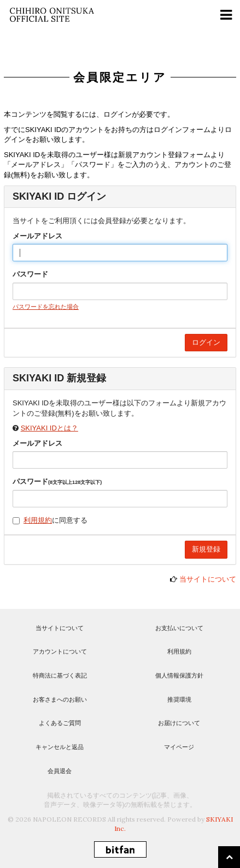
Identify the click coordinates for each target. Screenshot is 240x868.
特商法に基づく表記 (60, 675)
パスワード (30, 274)
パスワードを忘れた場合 (46, 307)
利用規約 (38, 520)
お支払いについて (179, 628)
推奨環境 (179, 699)
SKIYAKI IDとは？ (49, 428)
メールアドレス (37, 236)
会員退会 (60, 771)
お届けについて (179, 723)
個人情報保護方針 (179, 675)
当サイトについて (208, 579)
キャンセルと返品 (60, 747)
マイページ (179, 747)
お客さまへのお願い (60, 699)
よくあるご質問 (60, 723)
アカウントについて (60, 651)
